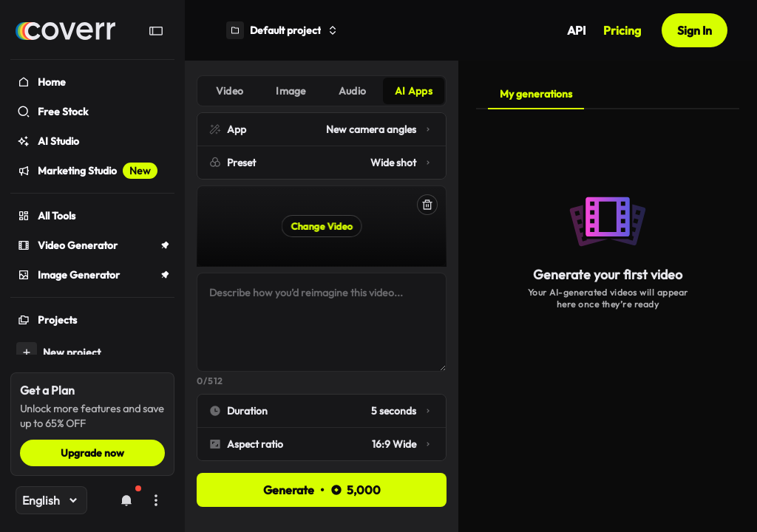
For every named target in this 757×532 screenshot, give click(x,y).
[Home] (65, 31)
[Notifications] (126, 500)
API (576, 30)
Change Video (322, 226)
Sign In (695, 30)
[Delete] (427, 205)
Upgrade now (92, 453)
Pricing (622, 30)
